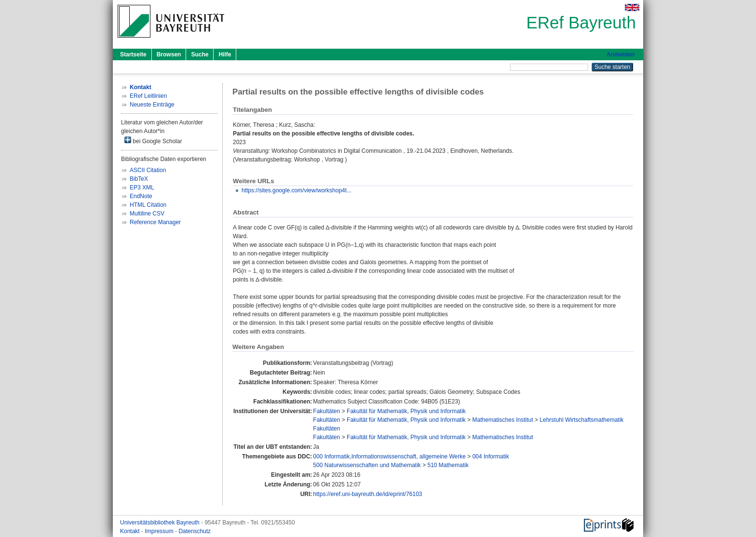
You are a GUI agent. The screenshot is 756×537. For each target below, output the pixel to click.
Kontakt (131, 531)
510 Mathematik (448, 465)
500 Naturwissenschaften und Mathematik (367, 465)
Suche (200, 54)
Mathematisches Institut (503, 420)
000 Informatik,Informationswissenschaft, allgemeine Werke (389, 456)
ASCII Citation (148, 170)
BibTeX (139, 179)
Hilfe (225, 54)
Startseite (133, 54)
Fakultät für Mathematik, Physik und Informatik (406, 411)
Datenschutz (195, 531)
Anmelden (621, 54)
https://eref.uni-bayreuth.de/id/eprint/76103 (367, 494)
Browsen (169, 54)
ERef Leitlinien (148, 96)
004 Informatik (491, 456)
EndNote (141, 196)
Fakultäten (326, 411)
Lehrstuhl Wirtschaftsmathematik (581, 420)
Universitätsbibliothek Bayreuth (161, 523)
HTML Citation (148, 205)
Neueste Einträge (152, 105)
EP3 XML (142, 188)
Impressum (160, 531)
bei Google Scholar (153, 141)
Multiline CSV (147, 214)
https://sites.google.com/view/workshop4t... (297, 190)
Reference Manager (155, 222)
